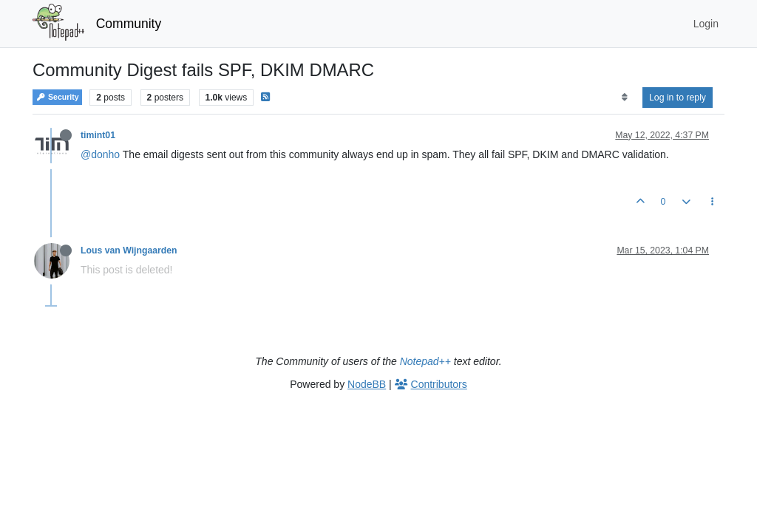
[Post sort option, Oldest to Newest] (624, 98)
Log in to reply (678, 98)
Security (57, 97)
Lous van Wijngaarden (129, 250)
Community (129, 24)
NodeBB (367, 384)
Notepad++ (425, 361)
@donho (100, 154)
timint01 (98, 135)
